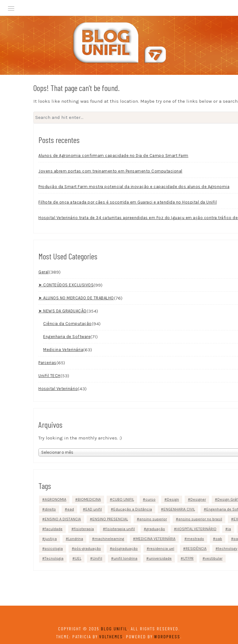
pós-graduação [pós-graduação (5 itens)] (88, 549)
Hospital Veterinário (58, 388)
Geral (44, 272)
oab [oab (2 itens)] (219, 539)
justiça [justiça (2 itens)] (51, 539)
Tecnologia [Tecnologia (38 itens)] (54, 558)
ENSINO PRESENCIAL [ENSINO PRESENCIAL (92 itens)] (110, 519)
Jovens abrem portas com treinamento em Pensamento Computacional (110, 171)
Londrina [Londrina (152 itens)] (76, 539)
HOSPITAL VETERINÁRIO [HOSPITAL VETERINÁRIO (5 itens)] (196, 529)
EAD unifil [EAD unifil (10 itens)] (94, 509)
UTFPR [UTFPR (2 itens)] (188, 558)
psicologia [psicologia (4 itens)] (54, 549)
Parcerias (47, 362)
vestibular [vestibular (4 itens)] (214, 558)
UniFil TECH (50, 375)
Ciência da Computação (67, 323)
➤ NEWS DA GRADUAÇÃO (63, 311)
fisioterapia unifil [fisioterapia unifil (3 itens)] (120, 529)
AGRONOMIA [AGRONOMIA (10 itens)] (56, 499)
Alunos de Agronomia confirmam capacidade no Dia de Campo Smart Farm (113, 155)
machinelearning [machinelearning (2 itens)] (109, 539)
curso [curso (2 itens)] (150, 499)
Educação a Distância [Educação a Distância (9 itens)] (133, 509)
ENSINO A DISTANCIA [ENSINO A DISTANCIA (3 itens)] (63, 519)
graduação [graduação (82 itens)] (156, 529)
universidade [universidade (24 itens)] (160, 558)
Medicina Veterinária (63, 349)
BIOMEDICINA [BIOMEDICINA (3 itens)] (89, 499)
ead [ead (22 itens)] (71, 509)
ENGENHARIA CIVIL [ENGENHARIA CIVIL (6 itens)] (179, 509)
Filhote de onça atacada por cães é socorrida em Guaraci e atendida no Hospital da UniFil (128, 202)
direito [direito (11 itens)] (50, 509)
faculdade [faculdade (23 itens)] (54, 529)
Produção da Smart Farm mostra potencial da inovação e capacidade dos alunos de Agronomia (134, 186)
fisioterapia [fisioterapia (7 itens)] (84, 529)
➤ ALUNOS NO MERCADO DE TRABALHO (76, 298)
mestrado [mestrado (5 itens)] (195, 539)
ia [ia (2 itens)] (229, 529)
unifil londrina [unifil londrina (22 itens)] (126, 558)
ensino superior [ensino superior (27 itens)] (153, 519)
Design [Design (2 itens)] (173, 499)
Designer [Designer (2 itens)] (198, 499)
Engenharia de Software (67, 336)
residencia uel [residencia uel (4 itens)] (162, 549)
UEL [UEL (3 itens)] (78, 558)
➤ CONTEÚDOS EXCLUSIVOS (66, 285)
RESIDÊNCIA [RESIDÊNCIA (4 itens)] (196, 549)
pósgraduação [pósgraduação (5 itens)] (125, 549)
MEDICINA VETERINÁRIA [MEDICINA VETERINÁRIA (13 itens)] (155, 539)
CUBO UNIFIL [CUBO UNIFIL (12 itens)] (123, 499)
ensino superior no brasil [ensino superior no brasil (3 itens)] (200, 519)
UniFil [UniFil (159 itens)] (97, 558)
